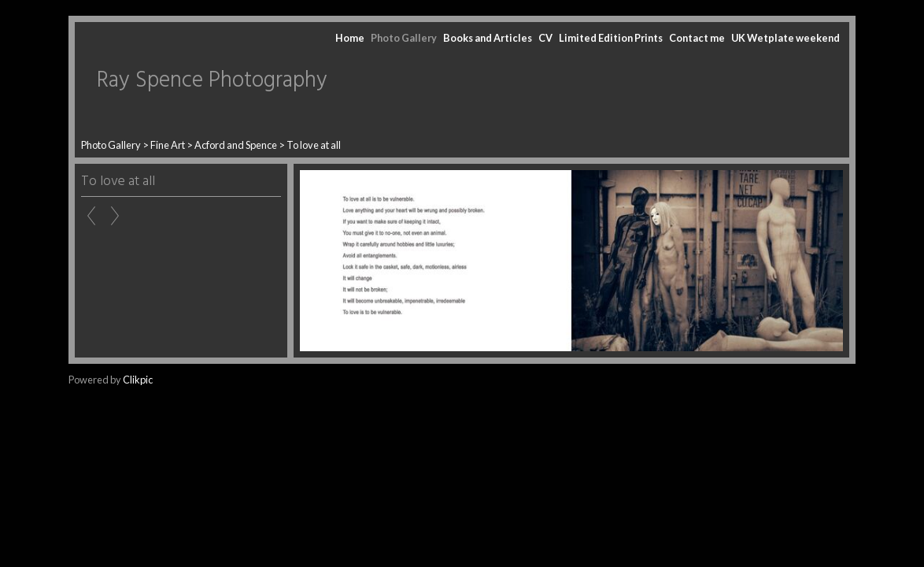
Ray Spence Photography (212, 81)
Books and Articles (488, 38)
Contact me (697, 38)
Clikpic (138, 380)
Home (350, 38)
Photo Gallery (404, 38)
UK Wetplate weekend (785, 38)
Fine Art (168, 145)
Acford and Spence (236, 145)
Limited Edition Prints (611, 38)
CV (545, 38)
